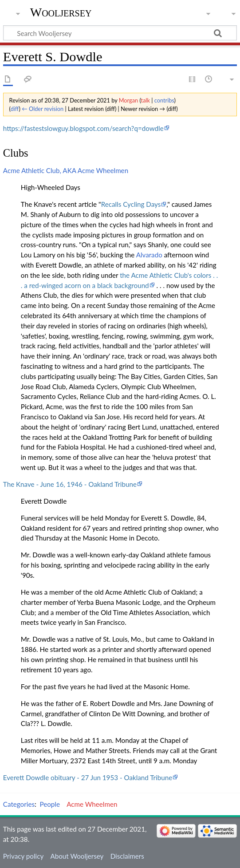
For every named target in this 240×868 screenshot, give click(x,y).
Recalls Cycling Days (131, 204)
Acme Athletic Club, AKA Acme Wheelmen (66, 170)
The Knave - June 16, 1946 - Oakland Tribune (70, 484)
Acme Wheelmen (92, 804)
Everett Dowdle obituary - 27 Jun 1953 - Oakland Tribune (88, 777)
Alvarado (149, 255)
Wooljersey (61, 12)
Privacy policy (23, 856)
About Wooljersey (77, 856)
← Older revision (43, 109)
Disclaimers (127, 856)
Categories (19, 804)
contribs (164, 100)
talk (146, 100)
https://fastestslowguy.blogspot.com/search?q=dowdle (83, 128)
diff (15, 109)
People (50, 804)
